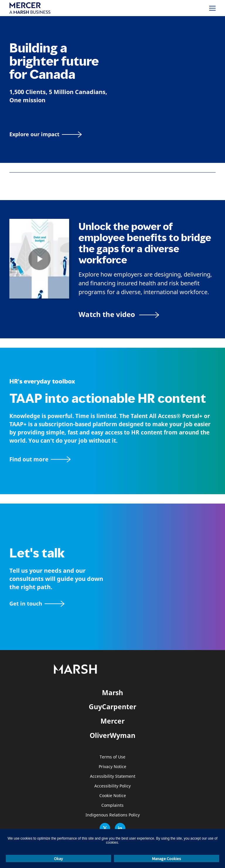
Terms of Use (112, 757)
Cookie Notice (113, 796)
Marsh (112, 693)
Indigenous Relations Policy (113, 815)
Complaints (112, 805)
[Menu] (212, 8)
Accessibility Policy (112, 786)
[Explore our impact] (46, 134)
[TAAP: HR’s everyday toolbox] (112, 459)
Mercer (112, 721)
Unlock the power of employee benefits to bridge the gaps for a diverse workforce (145, 243)
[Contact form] (37, 604)
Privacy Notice (112, 767)
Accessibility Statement (113, 776)
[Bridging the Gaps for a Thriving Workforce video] (119, 314)
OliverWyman (112, 735)
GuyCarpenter (112, 707)
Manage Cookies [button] (167, 859)
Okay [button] (58, 859)
